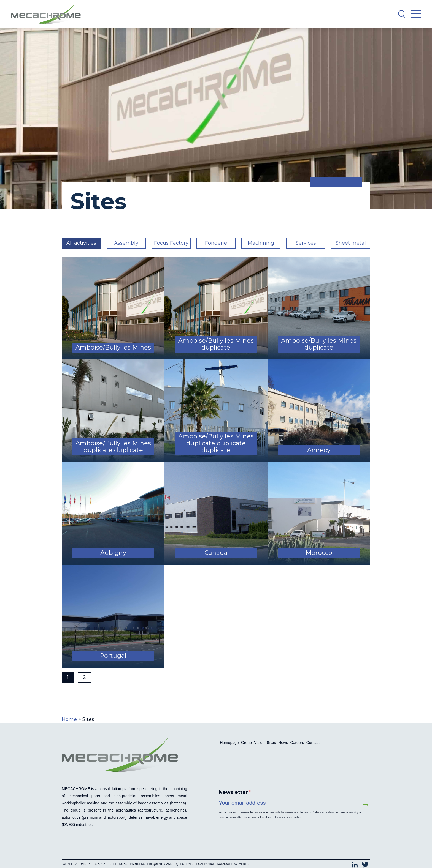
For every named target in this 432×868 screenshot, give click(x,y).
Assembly (126, 243)
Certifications (74, 857)
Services (306, 243)
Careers (297, 743)
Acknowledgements (233, 857)
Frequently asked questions (170, 857)
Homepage (229, 743)
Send (366, 805)
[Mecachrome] (49, 14)
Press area (97, 857)
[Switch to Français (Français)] (339, 848)
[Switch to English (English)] (360, 848)
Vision (259, 743)
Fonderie (216, 243)
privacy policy (293, 817)
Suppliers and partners (126, 857)
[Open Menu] (416, 14)
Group (246, 743)
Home (69, 719)
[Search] (401, 14)
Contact (313, 743)
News (283, 743)
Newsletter (235, 792)
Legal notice (205, 857)
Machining (261, 243)
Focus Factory (171, 243)
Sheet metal (351, 243)
